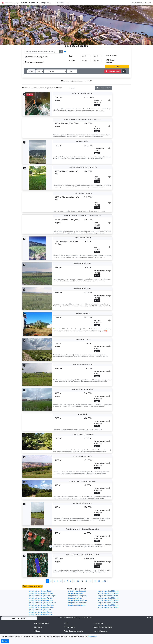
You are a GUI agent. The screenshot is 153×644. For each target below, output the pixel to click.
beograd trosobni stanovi (77, 605)
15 (99, 581)
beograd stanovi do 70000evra (108, 603)
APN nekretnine (69, 627)
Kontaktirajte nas (19, 618)
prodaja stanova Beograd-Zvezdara (41, 614)
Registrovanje (137, 3)
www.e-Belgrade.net (101, 631)
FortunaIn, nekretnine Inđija (73, 631)
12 (86, 581)
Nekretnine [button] (33, 3)
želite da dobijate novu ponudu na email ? (77, 81)
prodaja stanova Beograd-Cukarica (41, 593)
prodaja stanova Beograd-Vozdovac (41, 607)
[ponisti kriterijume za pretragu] (124, 71)
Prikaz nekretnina (113, 71)
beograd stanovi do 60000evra (108, 600)
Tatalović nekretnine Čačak (103, 627)
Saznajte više (92, 637)
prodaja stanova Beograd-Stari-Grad (42, 605)
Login (148, 3)
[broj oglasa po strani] (40, 71)
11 (82, 581)
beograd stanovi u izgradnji (78, 596)
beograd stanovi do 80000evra (108, 605)
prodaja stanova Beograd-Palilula (41, 598)
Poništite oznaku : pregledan (32, 586)
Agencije (42, 3)
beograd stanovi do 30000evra (108, 593)
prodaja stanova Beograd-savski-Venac (43, 603)
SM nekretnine (99, 623)
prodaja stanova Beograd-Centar (40, 591)
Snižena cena (112, 55)
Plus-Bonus (38, 627)
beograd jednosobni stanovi (78, 600)
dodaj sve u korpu (104, 88)
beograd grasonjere (75, 598)
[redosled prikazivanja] (55, 71)
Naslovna (24, 3)
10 (78, 581)
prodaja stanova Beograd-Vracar (40, 610)
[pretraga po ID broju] (61, 3)
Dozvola (110, 62)
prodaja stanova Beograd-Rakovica (41, 600)
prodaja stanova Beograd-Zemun (40, 612)
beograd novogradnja (76, 593)
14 (95, 581)
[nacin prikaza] (72, 71)
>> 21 (104, 581)
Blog (49, 3)
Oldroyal (37, 631)
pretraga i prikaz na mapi (34, 62)
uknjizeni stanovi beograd (77, 591)
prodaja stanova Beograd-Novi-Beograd (43, 596)
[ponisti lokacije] (61, 52)
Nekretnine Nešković (41, 623)
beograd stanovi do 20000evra (108, 591)
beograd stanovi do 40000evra (108, 596)
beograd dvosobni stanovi (77, 603)
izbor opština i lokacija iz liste (36, 57)
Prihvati (5, 641)
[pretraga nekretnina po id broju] (68, 3)
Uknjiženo (111, 60)
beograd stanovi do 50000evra (108, 598)
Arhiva (149, 618)
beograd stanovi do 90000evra (108, 607)
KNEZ (66, 623)
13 (90, 581)
